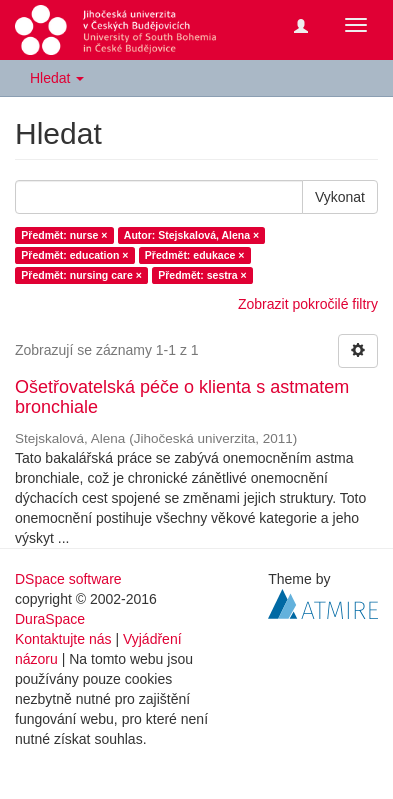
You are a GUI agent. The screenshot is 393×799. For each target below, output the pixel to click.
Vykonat (340, 197)
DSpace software (68, 579)
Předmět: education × (74, 255)
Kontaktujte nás (63, 639)
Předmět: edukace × (195, 255)
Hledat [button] (57, 78)
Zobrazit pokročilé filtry (308, 304)
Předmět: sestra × (202, 275)
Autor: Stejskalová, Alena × (191, 235)
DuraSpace (50, 619)
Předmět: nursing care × (81, 275)
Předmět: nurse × (64, 235)
